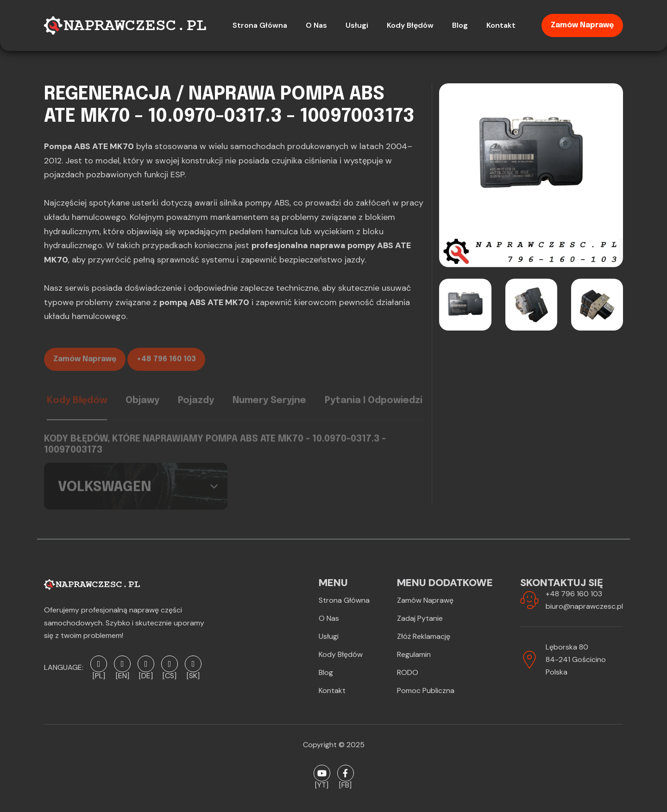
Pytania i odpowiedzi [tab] (374, 406)
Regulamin (414, 654)
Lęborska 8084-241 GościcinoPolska (576, 659)
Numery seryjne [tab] (269, 406)
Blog (326, 672)
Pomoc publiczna (426, 690)
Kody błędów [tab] (77, 406)
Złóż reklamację (424, 636)
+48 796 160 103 (166, 365)
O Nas (329, 618)
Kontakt (332, 690)
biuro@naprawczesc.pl (584, 606)
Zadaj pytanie (420, 618)
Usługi (329, 636)
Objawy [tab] (142, 406)
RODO (408, 672)
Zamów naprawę (582, 25)
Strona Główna (344, 600)
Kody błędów (341, 654)
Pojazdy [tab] (196, 406)
